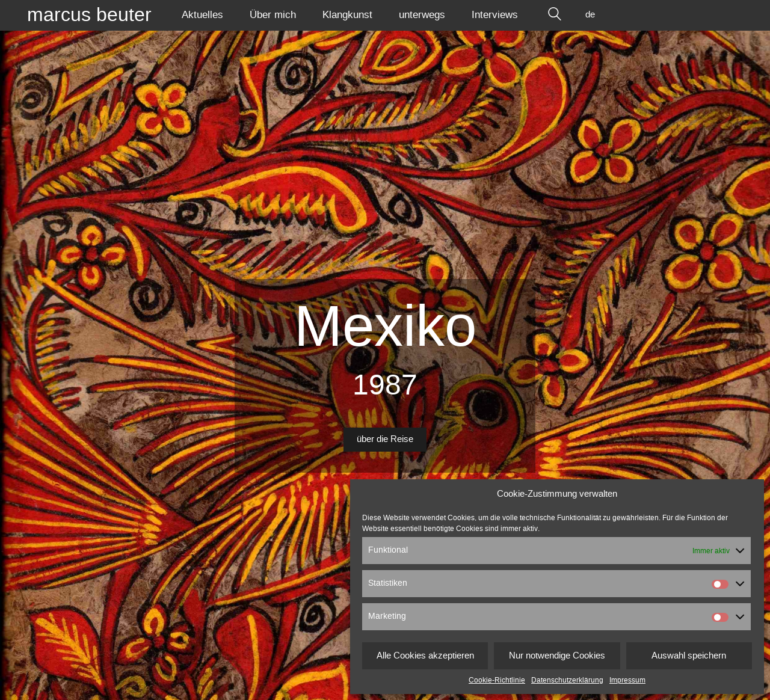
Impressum (627, 680)
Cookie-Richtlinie (497, 680)
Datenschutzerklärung (567, 680)
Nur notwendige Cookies (557, 656)
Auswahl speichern (689, 656)
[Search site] (555, 15)
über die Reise (385, 439)
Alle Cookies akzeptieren (425, 656)
